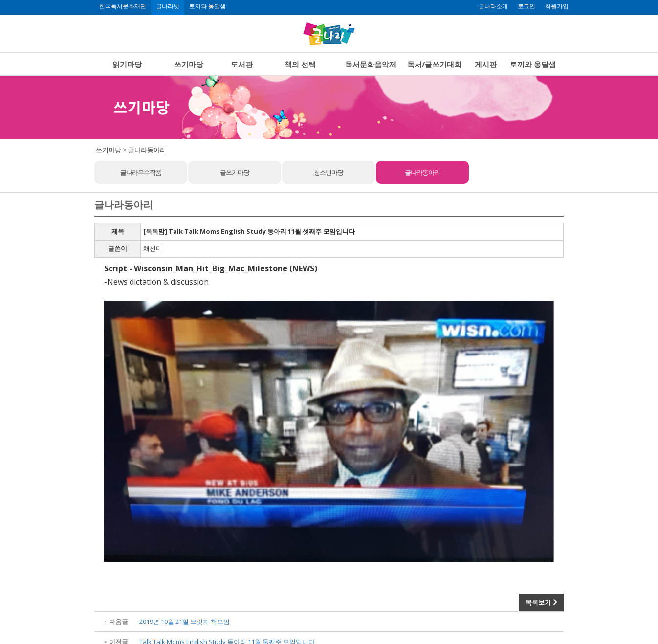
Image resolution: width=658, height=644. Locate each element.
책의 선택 (300, 64)
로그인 (526, 6)
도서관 (242, 64)
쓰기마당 (189, 64)
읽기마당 (127, 64)
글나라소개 (493, 6)
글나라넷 (168, 6)
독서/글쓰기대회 (434, 64)
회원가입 (557, 6)
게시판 (486, 64)
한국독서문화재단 (123, 6)
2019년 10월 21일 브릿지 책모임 (185, 622)
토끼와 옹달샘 (208, 6)
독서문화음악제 (371, 64)
